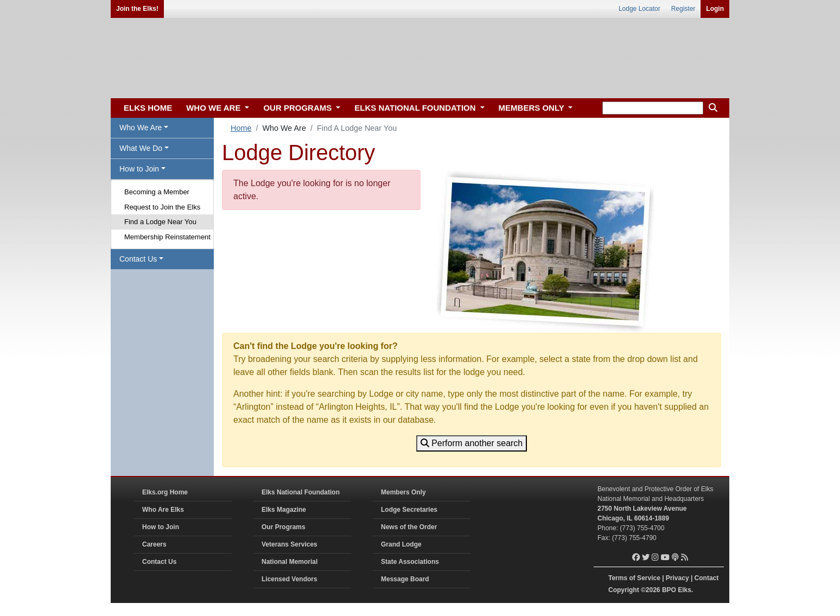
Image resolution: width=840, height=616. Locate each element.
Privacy (677, 578)
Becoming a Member (157, 192)
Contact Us (159, 562)
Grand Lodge (401, 544)
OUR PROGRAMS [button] (298, 108)
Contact (707, 578)
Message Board (405, 579)
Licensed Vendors (289, 579)
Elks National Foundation (301, 492)
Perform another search (472, 443)
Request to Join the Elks (162, 207)
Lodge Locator (639, 9)
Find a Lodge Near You (160, 222)
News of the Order (409, 527)
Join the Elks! (137, 9)
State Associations (410, 562)
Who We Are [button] (141, 128)
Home (241, 128)
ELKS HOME (148, 108)
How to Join (161, 527)
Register (683, 9)
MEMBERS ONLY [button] (533, 108)
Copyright (624, 590)
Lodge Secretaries (409, 510)
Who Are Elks (163, 510)
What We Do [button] (141, 148)
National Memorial (289, 562)
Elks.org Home (165, 492)
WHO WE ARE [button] (214, 108)
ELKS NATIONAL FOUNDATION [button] (416, 108)
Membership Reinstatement (167, 237)
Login (715, 9)
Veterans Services (289, 544)
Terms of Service (634, 578)
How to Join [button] (139, 169)
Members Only (403, 492)
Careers (154, 544)
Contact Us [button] (138, 259)
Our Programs (284, 527)
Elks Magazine (284, 510)
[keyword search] (653, 108)
